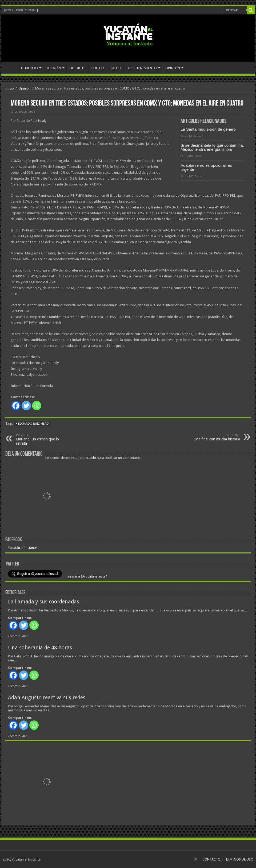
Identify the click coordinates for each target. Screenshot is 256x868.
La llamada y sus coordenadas (44, 602)
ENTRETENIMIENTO (142, 68)
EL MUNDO (29, 68)
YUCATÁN (54, 68)
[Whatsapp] (37, 406)
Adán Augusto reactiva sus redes (47, 698)
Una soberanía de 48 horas (40, 648)
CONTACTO (211, 859)
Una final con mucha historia (213, 437)
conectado (88, 458)
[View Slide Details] (47, 497)
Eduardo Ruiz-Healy (33, 424)
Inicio (10, 88)
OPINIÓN (173, 68)
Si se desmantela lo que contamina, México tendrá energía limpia (212, 147)
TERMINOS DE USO (239, 859)
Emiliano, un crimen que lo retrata (43, 439)
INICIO (11, 67)
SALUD (116, 68)
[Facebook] (16, 406)
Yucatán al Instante (22, 548)
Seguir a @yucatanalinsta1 (87, 576)
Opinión (25, 88)
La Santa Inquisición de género (208, 129)
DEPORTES (78, 68)
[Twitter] (26, 406)
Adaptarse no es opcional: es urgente (206, 167)
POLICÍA (98, 68)
